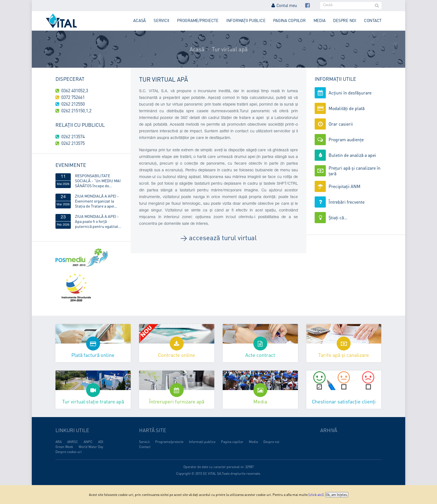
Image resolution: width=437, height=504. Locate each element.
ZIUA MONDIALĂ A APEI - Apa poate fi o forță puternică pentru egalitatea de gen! (99, 221)
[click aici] (316, 495)
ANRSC (73, 442)
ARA (59, 442)
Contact (373, 20)
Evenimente (71, 165)
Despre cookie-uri (69, 452)
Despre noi (345, 20)
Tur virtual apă (230, 49)
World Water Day (91, 447)
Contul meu (284, 5)
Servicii (161, 20)
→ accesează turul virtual (219, 238)
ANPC (88, 442)
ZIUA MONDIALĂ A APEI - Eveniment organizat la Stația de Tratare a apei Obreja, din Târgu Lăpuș (97, 201)
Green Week (64, 447)
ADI (101, 442)
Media (320, 20)
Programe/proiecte (198, 20)
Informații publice (246, 20)
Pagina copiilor (289, 20)
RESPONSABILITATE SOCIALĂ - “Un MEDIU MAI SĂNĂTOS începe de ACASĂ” (98, 181)
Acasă (139, 20)
